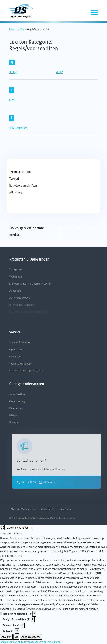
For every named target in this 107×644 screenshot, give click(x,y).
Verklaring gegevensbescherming (27, 642)
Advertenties (9, 625)
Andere (7, 631)
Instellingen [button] (54, 642)
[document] (53, 571)
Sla (16, 637)
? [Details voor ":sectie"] (34, 614)
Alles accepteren (31, 637)
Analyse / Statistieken (14, 620)
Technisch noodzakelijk (15, 614)
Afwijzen (6, 637)
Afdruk (4, 642)
